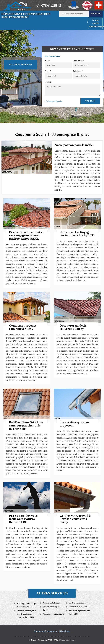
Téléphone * (78, 71)
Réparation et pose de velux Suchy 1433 (79, 612)
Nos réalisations (21, 65)
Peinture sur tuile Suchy (52, 603)
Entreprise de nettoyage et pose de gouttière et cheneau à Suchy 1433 (27, 614)
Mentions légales (68, 640)
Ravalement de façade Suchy (51, 608)
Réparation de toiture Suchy (53, 614)
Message (48, 82)
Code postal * (78, 60)
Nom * (47, 60)
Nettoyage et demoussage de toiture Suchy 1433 (26, 605)
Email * (48, 71)
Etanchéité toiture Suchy (78, 607)
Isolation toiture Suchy (77, 603)
